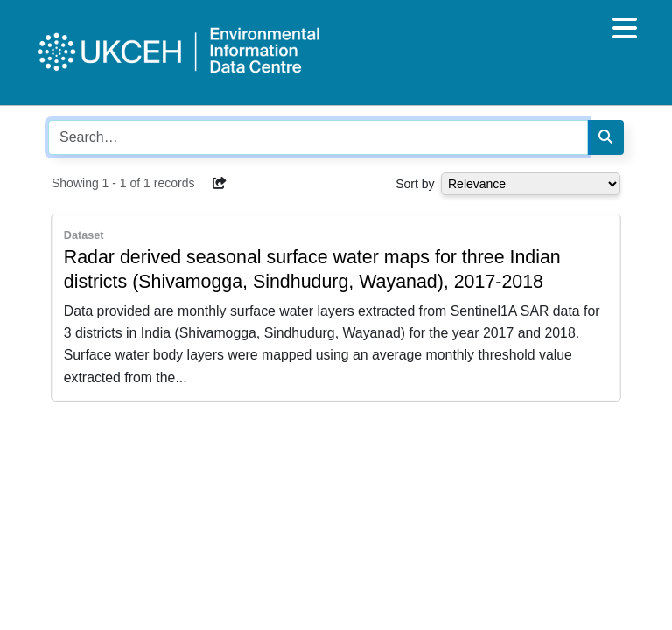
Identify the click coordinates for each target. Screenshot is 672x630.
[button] (220, 183)
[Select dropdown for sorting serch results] (531, 184)
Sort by (415, 184)
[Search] (605, 137)
